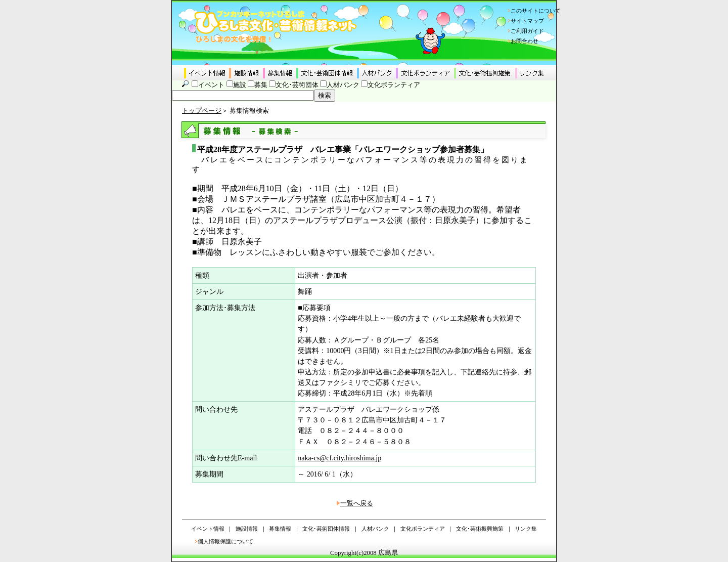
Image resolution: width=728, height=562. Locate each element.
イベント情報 (208, 529)
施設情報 (247, 529)
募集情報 (280, 529)
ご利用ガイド (527, 31)
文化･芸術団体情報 (326, 529)
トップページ (202, 111)
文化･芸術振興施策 (480, 529)
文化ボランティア (394, 85)
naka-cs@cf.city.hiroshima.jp (339, 458)
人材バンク (343, 85)
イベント (211, 85)
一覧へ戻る (357, 503)
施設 (240, 85)
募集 (261, 85)
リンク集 (526, 529)
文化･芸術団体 (297, 85)
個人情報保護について (225, 541)
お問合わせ (525, 41)
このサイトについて (536, 11)
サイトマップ (527, 21)
